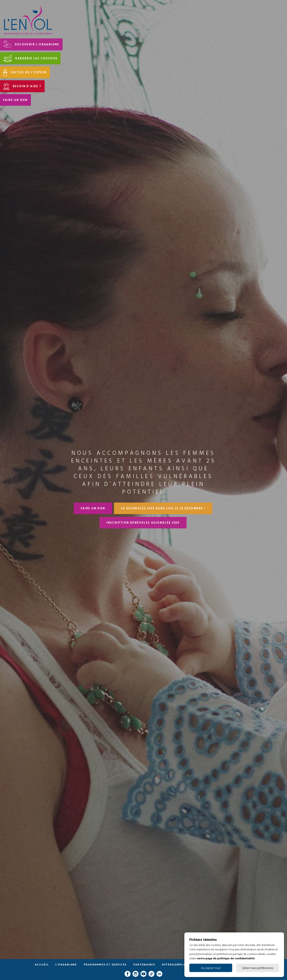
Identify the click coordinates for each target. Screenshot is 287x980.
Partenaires (144, 965)
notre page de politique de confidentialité (226, 958)
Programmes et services (105, 965)
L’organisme (66, 965)
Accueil (42, 965)
